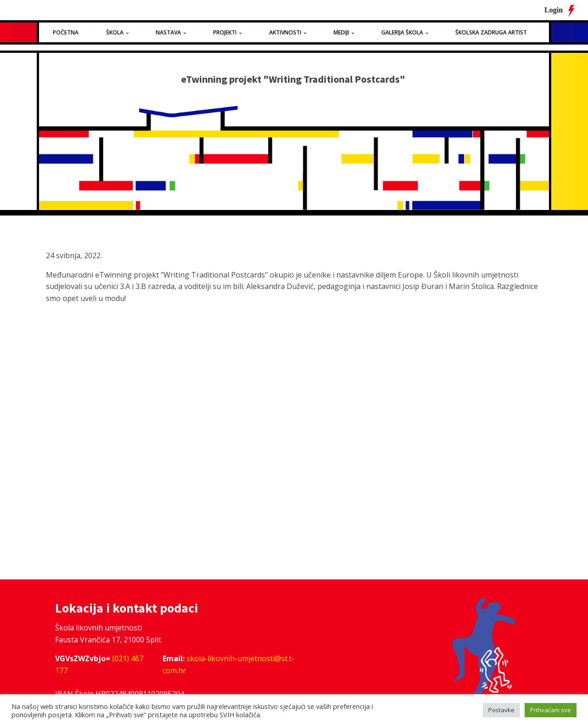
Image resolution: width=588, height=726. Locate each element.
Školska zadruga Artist (491, 32)
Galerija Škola (402, 32)
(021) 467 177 (99, 664)
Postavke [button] (501, 710)
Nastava (168, 32)
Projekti (225, 32)
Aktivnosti (285, 32)
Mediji (341, 32)
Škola (115, 32)
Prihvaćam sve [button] (551, 710)
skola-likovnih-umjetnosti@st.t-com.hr (229, 664)
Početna (66, 32)
